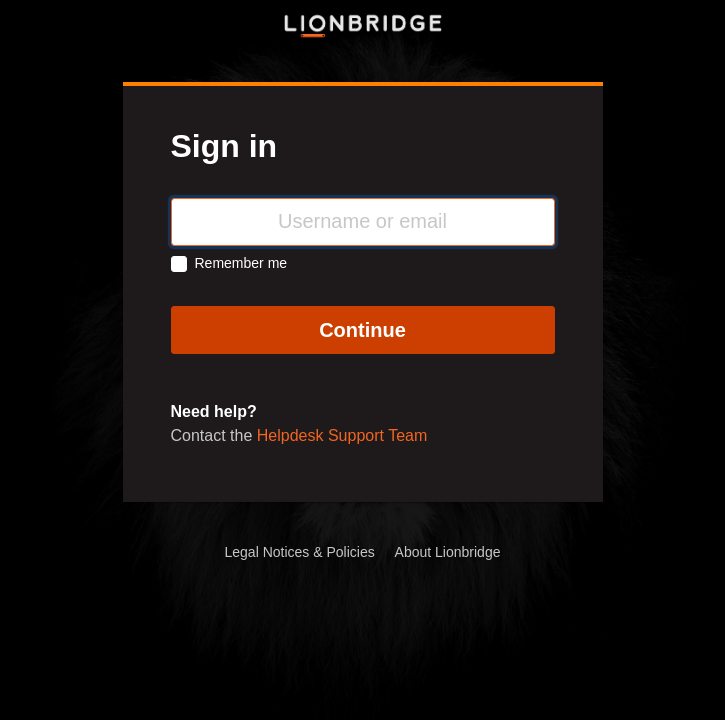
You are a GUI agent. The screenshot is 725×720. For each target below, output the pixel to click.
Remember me (241, 263)
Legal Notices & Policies (300, 552)
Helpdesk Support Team (342, 435)
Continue (362, 330)
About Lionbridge (448, 552)
